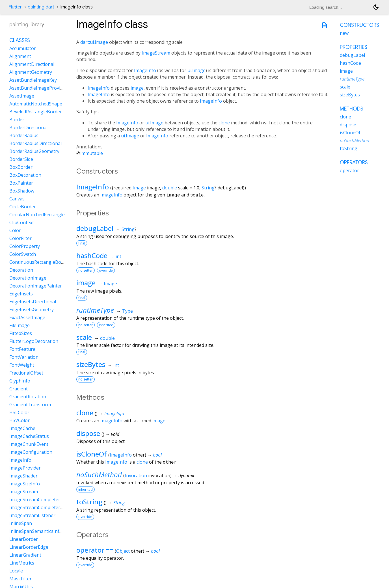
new (344, 33)
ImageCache (22, 428)
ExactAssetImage (27, 317)
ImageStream (156, 53)
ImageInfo (145, 70)
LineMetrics (22, 563)
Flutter (15, 7)
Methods (352, 109)
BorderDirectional (28, 127)
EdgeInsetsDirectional (33, 302)
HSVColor (20, 420)
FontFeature (22, 349)
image (137, 88)
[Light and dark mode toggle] (376, 7)
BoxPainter (21, 183)
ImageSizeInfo (25, 484)
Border (17, 120)
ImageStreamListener (32, 515)
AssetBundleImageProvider (38, 88)
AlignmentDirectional (32, 64)
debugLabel (95, 228)
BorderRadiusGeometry (34, 151)
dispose (88, 433)
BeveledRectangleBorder (36, 112)
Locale (16, 571)
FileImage (20, 325)
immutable (92, 153)
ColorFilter (20, 238)
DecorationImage (28, 278)
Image (139, 188)
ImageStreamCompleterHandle (42, 507)
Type (127, 311)
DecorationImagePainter (36, 286)
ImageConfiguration (31, 452)
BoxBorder (21, 167)
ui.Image (196, 70)
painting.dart (41, 7)
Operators (354, 163)
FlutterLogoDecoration (34, 341)
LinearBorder (24, 539)
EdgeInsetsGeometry (32, 310)
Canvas (17, 199)
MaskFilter (20, 579)
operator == (95, 550)
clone (224, 123)
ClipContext (22, 222)
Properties (354, 47)
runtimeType (95, 310)
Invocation (136, 475)
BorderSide (21, 159)
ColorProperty (25, 246)
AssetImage (22, 96)
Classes (20, 40)
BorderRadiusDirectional (35, 143)
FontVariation (24, 357)
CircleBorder (23, 207)
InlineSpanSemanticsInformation (44, 531)
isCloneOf (92, 454)
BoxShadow (22, 191)
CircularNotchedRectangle (37, 215)
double (170, 188)
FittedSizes (21, 333)
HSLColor (19, 412)
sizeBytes (91, 364)
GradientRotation (28, 397)
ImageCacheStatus (29, 436)
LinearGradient (25, 555)
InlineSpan (21, 523)
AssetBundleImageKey (33, 80)
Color (15, 230)
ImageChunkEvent (29, 444)
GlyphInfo (20, 381)
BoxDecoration (25, 175)
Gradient (19, 389)
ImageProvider (25, 468)
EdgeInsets (21, 294)
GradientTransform (30, 405)
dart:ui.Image (94, 42)
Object (123, 551)
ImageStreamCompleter (35, 500)
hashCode (92, 255)
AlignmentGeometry (31, 72)
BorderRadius (24, 135)
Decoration (21, 270)
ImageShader (23, 476)
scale (84, 337)
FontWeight (22, 365)
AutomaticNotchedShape (36, 104)
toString (89, 502)
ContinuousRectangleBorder (40, 262)
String (208, 188)
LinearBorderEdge (29, 547)
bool (157, 455)
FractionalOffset (26, 373)
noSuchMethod (99, 474)
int (118, 256)
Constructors (359, 25)
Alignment (20, 56)
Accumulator (23, 48)
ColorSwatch (23, 254)
